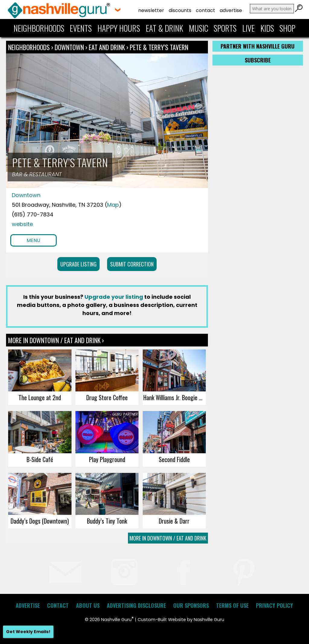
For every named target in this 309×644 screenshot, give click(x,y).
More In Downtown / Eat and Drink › (56, 340)
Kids (267, 28)
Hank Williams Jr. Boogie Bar (175, 397)
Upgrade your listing (114, 297)
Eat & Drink (164, 28)
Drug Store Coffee (107, 397)
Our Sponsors (191, 605)
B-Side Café (40, 459)
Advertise (231, 10)
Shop (287, 28)
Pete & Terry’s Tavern (159, 47)
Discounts (180, 10)
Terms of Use (232, 605)
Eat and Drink (107, 47)
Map (113, 205)
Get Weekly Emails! (28, 632)
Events (81, 28)
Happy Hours (119, 28)
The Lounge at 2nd (40, 397)
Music (199, 28)
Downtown (70, 47)
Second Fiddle (174, 459)
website (22, 224)
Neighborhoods (39, 28)
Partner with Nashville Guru (258, 46)
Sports (225, 28)
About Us (88, 605)
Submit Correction (132, 264)
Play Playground (107, 459)
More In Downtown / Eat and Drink (168, 538)
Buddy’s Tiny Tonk (107, 521)
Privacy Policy (274, 605)
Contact (205, 10)
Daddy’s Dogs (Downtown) (40, 521)
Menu (33, 240)
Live (248, 28)
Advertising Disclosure (136, 605)
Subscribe (258, 60)
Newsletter (151, 10)
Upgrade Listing (78, 264)
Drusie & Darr (174, 521)
